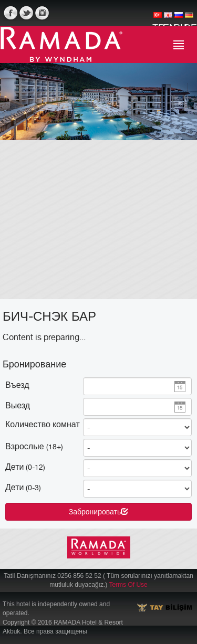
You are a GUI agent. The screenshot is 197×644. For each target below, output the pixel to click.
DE (189, 19)
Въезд (17, 385)
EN (168, 19)
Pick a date (180, 387)
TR (158, 19)
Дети (25, 467)
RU (179, 19)
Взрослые (34, 446)
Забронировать (98, 511)
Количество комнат (43, 424)
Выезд (18, 405)
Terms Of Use (128, 585)
